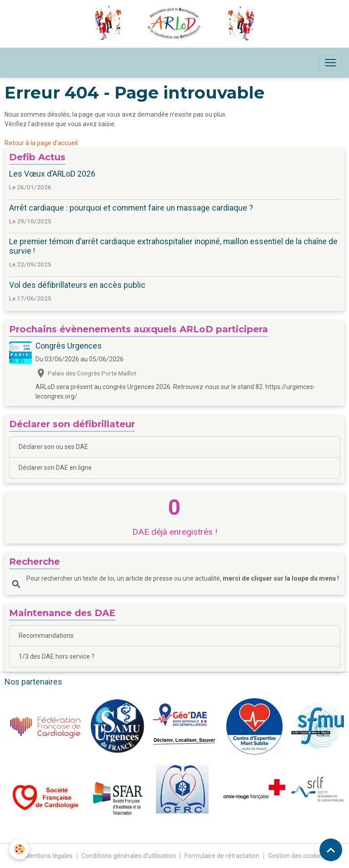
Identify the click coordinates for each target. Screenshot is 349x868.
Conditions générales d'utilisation (129, 856)
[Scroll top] (331, 850)
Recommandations (46, 636)
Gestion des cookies (297, 856)
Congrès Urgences (69, 346)
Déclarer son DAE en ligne (55, 468)
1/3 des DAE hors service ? (57, 656)
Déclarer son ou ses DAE (53, 447)
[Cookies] (19, 849)
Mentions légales (48, 856)
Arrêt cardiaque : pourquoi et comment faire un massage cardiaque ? (131, 208)
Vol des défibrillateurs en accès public (77, 285)
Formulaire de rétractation (222, 856)
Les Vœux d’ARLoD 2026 (52, 174)
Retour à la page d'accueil (41, 143)
